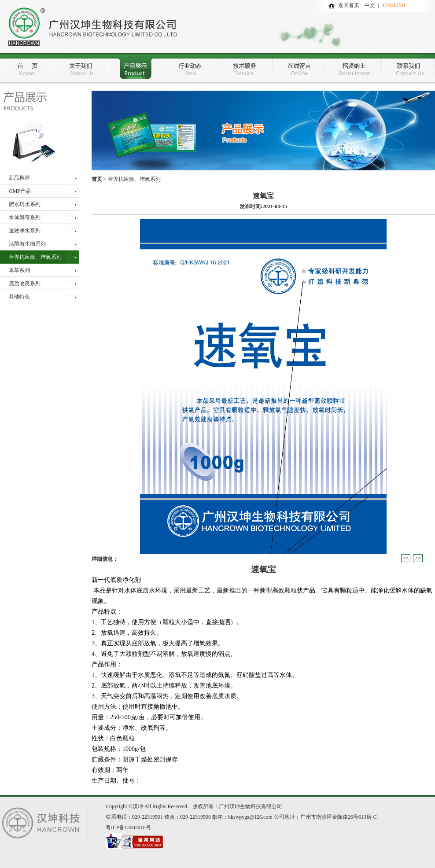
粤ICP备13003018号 (128, 828)
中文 (371, 5)
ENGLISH (394, 5)
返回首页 (349, 5)
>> (418, 558)
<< (406, 558)
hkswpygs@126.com (250, 817)
